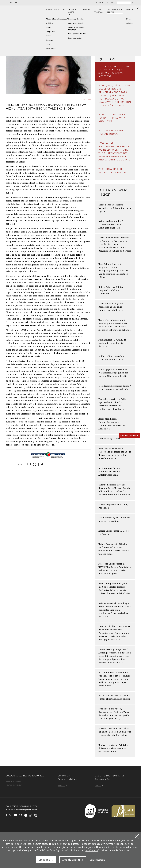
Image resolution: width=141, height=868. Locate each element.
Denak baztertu (73, 860)
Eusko (55, 10)
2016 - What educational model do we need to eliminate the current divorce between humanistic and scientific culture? (115, 151)
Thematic (73, 12)
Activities (49, 23)
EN (19, 2)
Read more (92, 851)
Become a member (129, 436)
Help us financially (15, 785)
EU (8, 2)
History (48, 27)
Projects (85, 10)
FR (15, 2)
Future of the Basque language (76, 28)
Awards (49, 36)
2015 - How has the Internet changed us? (114, 171)
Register (99, 2)
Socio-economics (75, 38)
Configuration (97, 860)
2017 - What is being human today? (112, 132)
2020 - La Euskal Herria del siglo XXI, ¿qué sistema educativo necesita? (114, 71)
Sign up (99, 786)
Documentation (115, 11)
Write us (62, 786)
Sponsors (49, 40)
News (130, 10)
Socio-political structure (77, 34)
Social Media (51, 48)
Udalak (98, 11)
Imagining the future (76, 19)
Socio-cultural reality (76, 23)
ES (11, 2)
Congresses (50, 32)
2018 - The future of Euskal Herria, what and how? (113, 118)
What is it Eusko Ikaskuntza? (57, 19)
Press (48, 44)
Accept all (46, 860)
